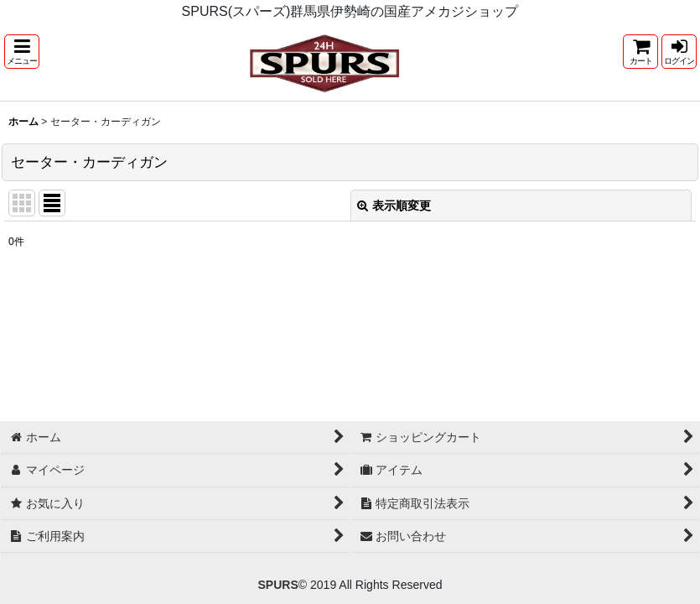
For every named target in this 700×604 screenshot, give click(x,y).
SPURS (277, 585)
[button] (22, 52)
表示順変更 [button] (394, 206)
